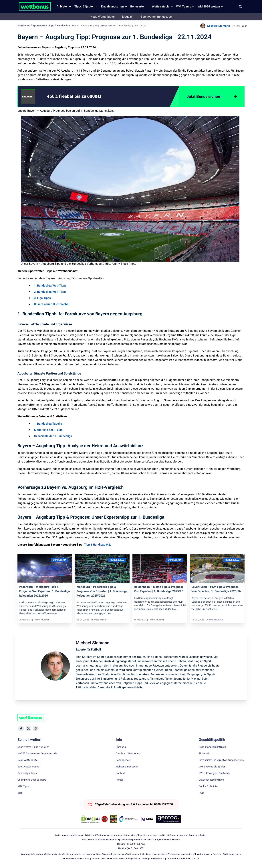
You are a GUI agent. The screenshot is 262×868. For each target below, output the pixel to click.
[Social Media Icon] (21, 728)
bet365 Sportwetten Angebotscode (37, 754)
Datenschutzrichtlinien (211, 780)
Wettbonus (24, 26)
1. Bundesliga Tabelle (48, 424)
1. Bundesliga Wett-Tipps (50, 286)
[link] (81, 97)
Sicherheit (204, 754)
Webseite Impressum (127, 767)
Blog (20, 793)
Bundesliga (63, 26)
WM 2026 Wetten (209, 7)
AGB (201, 793)
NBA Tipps (23, 786)
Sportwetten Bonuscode (156, 17)
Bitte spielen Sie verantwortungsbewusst (222, 760)
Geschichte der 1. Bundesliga (53, 436)
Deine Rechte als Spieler (212, 767)
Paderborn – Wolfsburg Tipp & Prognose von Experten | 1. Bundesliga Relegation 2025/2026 (44, 591)
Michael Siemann (219, 26)
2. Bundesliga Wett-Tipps (50, 292)
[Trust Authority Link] (128, 819)
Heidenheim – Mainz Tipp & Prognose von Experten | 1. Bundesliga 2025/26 (159, 589)
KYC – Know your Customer (214, 773)
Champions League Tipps (32, 780)
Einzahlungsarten (112, 7)
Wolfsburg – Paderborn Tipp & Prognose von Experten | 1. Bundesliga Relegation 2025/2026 (102, 591)
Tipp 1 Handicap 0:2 (97, 545)
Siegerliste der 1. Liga (48, 430)
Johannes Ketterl (214, 620)
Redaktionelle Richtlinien (212, 747)
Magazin (128, 17)
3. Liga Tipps (42, 298)
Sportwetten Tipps (43, 26)
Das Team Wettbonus (128, 754)
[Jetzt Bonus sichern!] (212, 97)
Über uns (121, 747)
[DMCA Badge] (90, 819)
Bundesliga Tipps (27, 773)
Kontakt (120, 773)
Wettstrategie (161, 7)
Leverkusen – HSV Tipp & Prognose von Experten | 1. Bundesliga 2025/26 (216, 589)
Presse (120, 780)
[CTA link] (28, 97)
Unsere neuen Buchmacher (52, 304)
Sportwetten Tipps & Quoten (33, 747)
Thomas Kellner (41, 620)
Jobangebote (123, 760)
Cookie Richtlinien (209, 786)
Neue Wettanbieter (103, 17)
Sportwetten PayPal (29, 767)
